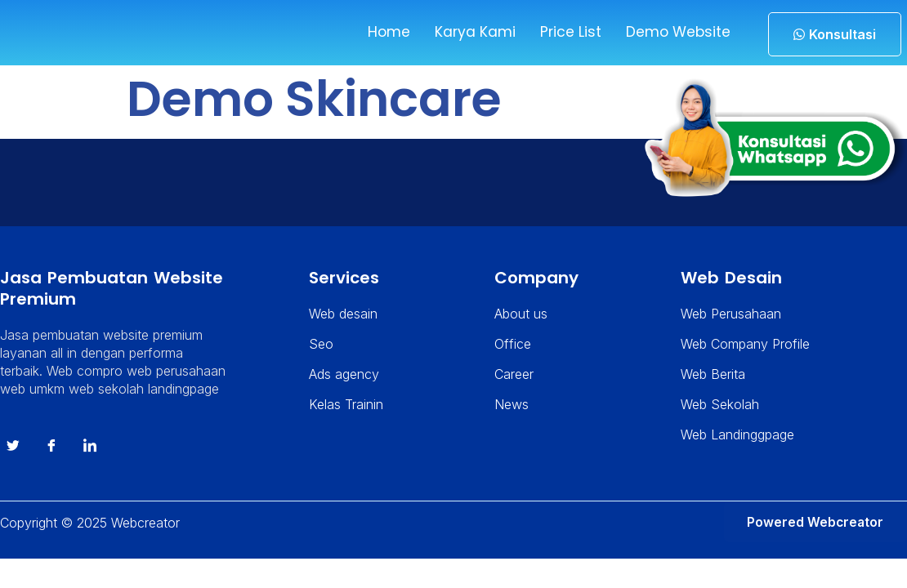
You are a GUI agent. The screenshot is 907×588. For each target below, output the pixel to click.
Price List (565, 32)
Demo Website (675, 32)
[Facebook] (51, 456)
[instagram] (90, 456)
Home (382, 32)
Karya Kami (469, 32)
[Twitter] (13, 456)
